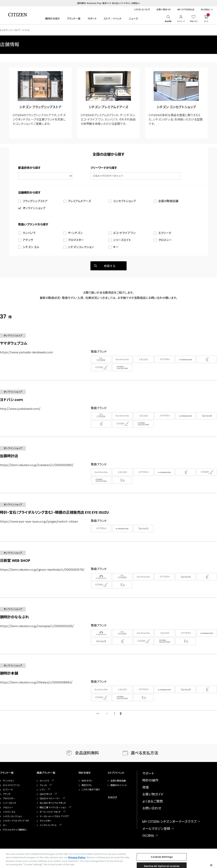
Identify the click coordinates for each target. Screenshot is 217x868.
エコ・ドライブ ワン (124, 233)
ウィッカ (43, 785)
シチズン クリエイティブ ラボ (16, 821)
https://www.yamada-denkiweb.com (26, 352)
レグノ (42, 790)
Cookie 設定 (64, 864)
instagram (184, 851)
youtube (211, 851)
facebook (172, 851)
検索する (110, 266)
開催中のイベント (119, 785)
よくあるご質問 (153, 801)
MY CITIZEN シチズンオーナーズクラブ (169, 822)
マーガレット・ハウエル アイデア (54, 816)
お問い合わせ (152, 808)
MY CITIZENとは (186, 10)
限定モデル (87, 785)
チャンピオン (45, 821)
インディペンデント (48, 825)
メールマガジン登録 (156, 829)
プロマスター (76, 240)
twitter (197, 851)
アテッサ (28, 240)
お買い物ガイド (164, 10)
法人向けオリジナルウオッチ (53, 803)
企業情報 (4, 864)
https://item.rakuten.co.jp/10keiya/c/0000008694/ (36, 682)
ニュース (133, 19)
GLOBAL (205, 10)
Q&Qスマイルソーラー (50, 799)
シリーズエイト (122, 240)
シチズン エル (31, 247)
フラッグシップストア (35, 201)
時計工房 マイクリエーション (53, 808)
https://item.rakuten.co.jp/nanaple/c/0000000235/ (37, 626)
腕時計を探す (53, 19)
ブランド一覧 (74, 19)
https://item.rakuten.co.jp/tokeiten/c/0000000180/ (37, 465)
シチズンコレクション (81, 247)
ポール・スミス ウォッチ (50, 812)
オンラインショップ (34, 208)
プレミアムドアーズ (79, 201)
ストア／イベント (113, 19)
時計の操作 (150, 780)
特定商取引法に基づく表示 (89, 864)
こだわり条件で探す (91, 790)
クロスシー (165, 240)
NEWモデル (87, 781)
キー (116, 247)
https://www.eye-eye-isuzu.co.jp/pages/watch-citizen (39, 522)
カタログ (112, 797)
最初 (98, 714)
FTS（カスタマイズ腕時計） (15, 830)
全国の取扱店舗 (168, 201)
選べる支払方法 (144, 753)
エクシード (165, 233)
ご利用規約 (20, 864)
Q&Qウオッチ (46, 794)
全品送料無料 (87, 753)
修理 (146, 787)
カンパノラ (29, 233)
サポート (92, 19)
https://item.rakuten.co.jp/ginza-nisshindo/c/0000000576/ (42, 570)
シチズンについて (142, 10)
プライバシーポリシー (42, 864)
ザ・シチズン (75, 233)
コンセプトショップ (124, 201)
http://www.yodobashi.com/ (20, 409)
